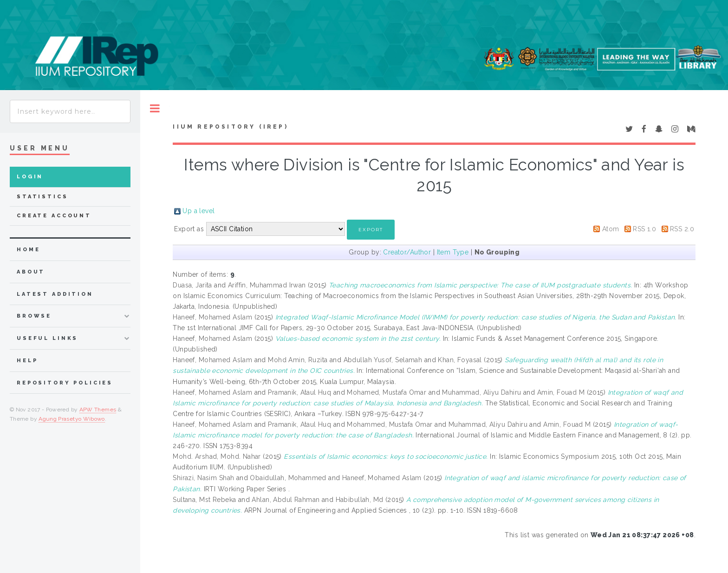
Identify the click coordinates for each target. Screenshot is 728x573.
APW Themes (98, 410)
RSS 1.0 (644, 229)
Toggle (155, 108)
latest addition (55, 294)
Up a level (198, 211)
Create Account (54, 216)
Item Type (453, 252)
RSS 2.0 (682, 229)
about (31, 272)
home (28, 250)
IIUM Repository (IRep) (230, 127)
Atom (611, 229)
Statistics (42, 197)
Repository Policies (65, 383)
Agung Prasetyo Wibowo (72, 419)
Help (27, 361)
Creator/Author (407, 252)
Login (30, 177)
